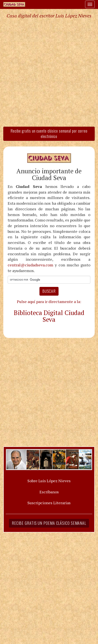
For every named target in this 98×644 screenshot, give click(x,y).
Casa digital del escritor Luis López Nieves (49, 16)
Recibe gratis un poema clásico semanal (49, 523)
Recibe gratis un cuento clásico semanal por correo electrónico (49, 134)
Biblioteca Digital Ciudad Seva (49, 316)
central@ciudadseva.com (30, 265)
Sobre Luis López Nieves (49, 481)
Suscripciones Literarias (49, 503)
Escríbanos (49, 492)
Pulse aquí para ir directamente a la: (49, 302)
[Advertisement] (49, 72)
